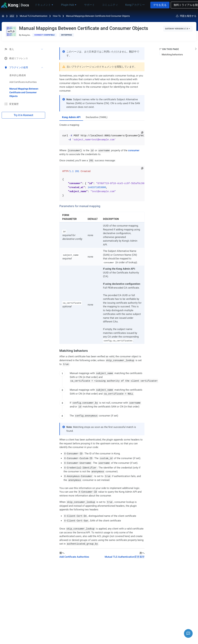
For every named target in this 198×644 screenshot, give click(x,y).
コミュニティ (105, 5)
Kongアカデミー (128, 5)
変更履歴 (11, 104)
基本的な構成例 (18, 75)
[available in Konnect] (44, 35)
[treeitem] (27, 92)
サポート (86, 5)
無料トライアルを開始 (180, 5)
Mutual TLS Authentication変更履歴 (125, 557)
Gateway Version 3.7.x (178, 29)
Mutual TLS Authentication (34, 16)
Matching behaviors (172, 54)
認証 (12, 16)
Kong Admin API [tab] (71, 117)
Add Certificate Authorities (23, 82)
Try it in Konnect (23, 115)
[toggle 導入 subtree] (42, 49)
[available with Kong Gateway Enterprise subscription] (67, 35)
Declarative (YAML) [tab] (97, 117)
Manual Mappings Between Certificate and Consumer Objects (98, 16)
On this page (170, 49)
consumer (134, 150)
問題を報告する (186, 16)
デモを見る (153, 5)
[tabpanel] (102, 162)
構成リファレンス (16, 58)
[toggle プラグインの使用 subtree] (42, 67)
